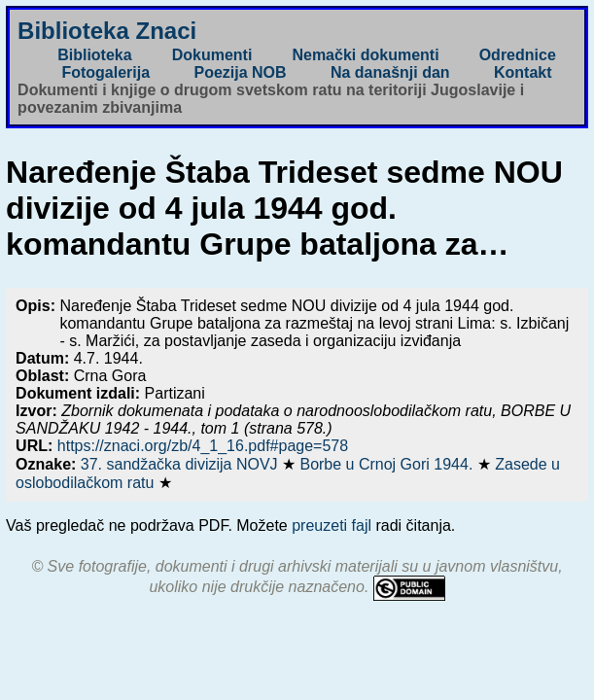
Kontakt (523, 72)
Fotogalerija (105, 72)
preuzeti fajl (332, 525)
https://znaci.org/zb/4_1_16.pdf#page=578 (203, 446)
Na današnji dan (390, 72)
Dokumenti (212, 55)
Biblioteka (94, 55)
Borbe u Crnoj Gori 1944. (388, 464)
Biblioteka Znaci (107, 31)
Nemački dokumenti (365, 55)
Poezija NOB (240, 72)
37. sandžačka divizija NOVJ (181, 464)
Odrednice (518, 55)
